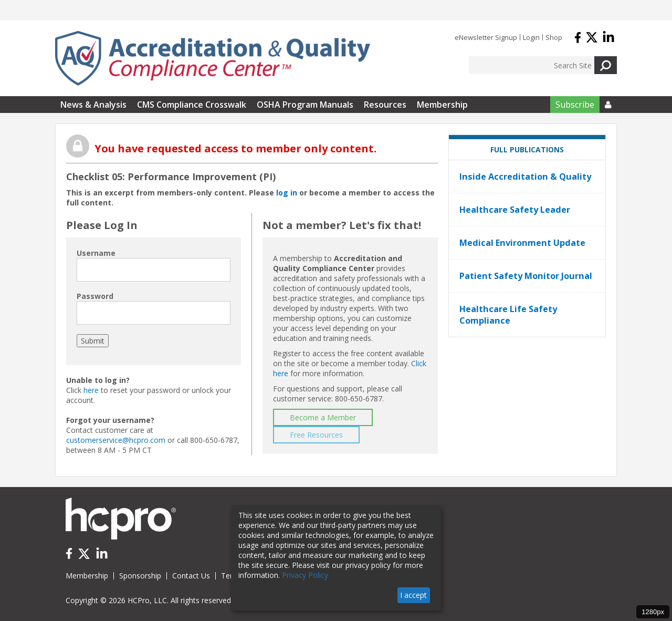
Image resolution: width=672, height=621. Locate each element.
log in (287, 193)
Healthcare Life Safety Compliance (508, 315)
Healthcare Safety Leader (515, 210)
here (91, 390)
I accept (413, 595)
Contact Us (191, 576)
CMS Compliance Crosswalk (192, 105)
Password (95, 296)
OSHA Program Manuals (305, 105)
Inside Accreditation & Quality (525, 177)
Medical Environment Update (522, 243)
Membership (442, 105)
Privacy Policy (305, 575)
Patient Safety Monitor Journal (526, 276)
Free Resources (316, 435)
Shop (554, 37)
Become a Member (323, 417)
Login (531, 37)
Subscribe (575, 105)
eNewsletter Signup (486, 37)
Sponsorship (140, 576)
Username (96, 253)
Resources (385, 105)
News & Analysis (93, 105)
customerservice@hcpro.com (116, 440)
